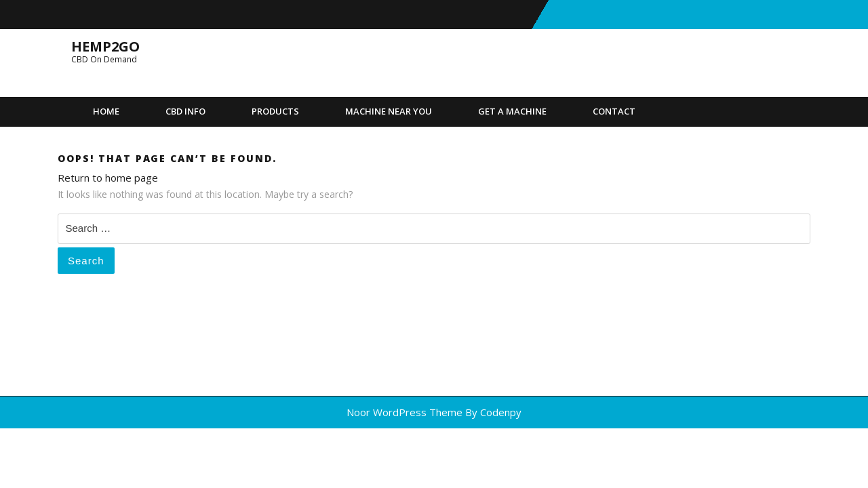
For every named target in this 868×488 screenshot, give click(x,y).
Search (86, 261)
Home (106, 111)
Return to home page (108, 178)
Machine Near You (389, 111)
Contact (614, 111)
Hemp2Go (105, 46)
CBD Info (185, 111)
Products (275, 111)
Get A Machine (512, 111)
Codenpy (501, 412)
